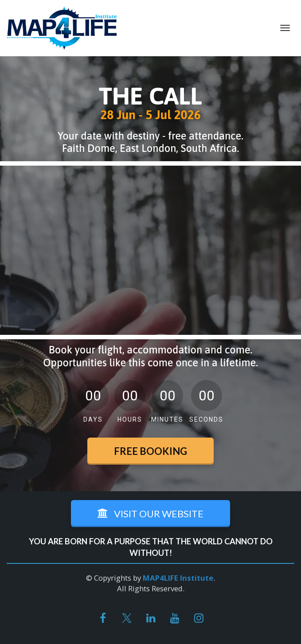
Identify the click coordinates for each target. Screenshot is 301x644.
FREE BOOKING (150, 451)
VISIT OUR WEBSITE (150, 514)
